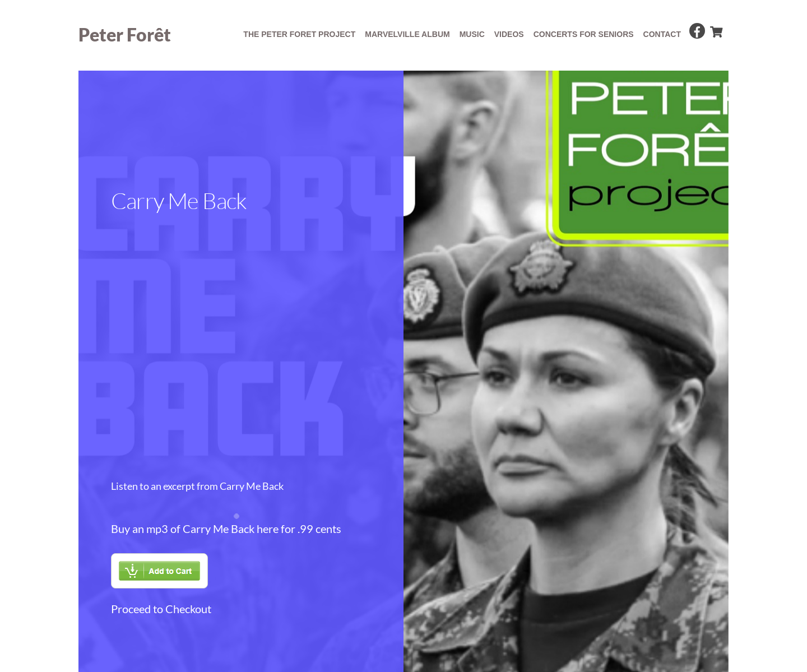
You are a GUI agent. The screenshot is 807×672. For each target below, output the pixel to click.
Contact (662, 34)
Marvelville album (407, 34)
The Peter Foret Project (299, 34)
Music (472, 34)
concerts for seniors (584, 34)
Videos (509, 34)
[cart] (716, 29)
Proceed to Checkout (161, 609)
